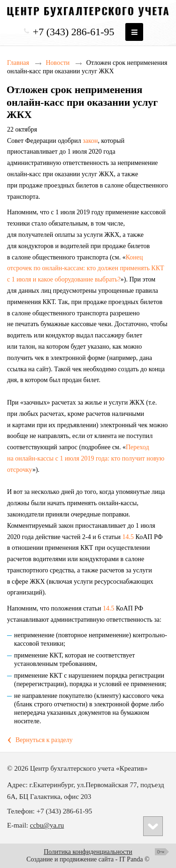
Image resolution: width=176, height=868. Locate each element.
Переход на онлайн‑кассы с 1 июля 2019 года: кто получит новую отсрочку (86, 458)
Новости (58, 63)
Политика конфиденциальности (88, 852)
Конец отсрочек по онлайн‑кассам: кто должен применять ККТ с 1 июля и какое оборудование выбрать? (86, 269)
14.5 (128, 537)
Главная (18, 63)
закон (90, 141)
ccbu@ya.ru (47, 825)
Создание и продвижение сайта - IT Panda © (88, 859)
